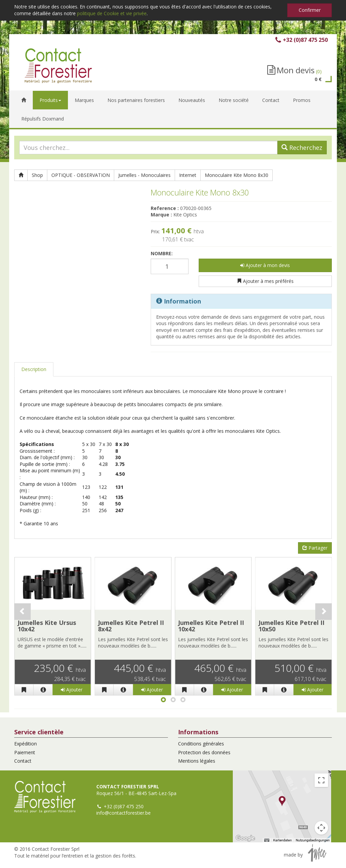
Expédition (26, 744)
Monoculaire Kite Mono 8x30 (237, 175)
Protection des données (204, 752)
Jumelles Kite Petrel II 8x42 (131, 626)
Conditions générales (201, 744)
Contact (23, 761)
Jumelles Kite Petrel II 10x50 (291, 626)
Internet (188, 175)
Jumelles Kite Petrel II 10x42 (211, 626)
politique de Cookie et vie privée (112, 13)
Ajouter (72, 690)
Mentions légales (197, 761)
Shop (37, 175)
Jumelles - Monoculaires (144, 175)
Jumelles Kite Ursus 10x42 (47, 626)
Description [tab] (34, 369)
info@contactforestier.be (123, 813)
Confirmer (310, 10)
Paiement (25, 752)
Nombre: (162, 253)
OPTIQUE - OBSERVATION (81, 175)
